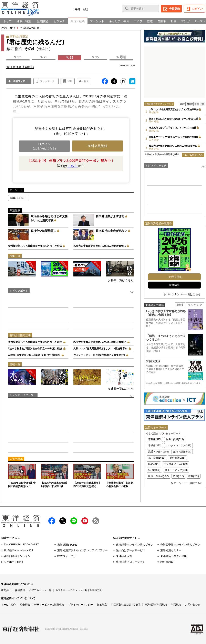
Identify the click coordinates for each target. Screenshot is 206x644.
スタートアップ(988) (176, 470)
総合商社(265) (177, 458)
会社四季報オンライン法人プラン (180, 545)
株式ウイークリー (68, 556)
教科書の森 (167, 562)
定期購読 (174, 285)
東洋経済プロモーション (131, 562)
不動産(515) (155, 439)
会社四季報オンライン (17, 556)
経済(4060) (154, 470)
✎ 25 (95, 57)
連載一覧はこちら (122, 389)
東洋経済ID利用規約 (156, 605)
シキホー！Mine (13, 562)
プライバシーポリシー (81, 605)
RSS (96, 521)
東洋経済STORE (67, 545)
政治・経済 (8, 28)
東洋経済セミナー (171, 550)
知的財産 (102, 605)
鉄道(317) (178, 476)
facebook (52, 521)
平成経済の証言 (30, 28)
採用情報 (20, 590)
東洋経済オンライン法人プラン (135, 545)
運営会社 (6, 590)
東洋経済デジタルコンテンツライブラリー (83, 550)
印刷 (70, 81)
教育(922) (194, 476)
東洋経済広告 (124, 556)
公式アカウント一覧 (40, 590)
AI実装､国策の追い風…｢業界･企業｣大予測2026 (34, 355)
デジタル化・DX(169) (176, 464)
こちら (73, 166)
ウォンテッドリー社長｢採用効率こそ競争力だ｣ (99, 355)
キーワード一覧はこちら (188, 483)
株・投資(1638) (157, 458)
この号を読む (174, 277)
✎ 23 (44, 57)
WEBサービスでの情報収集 (49, 605)
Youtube (85, 521)
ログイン (197, 9)
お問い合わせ (193, 605)
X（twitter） (63, 521)
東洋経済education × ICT (19, 550)
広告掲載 (25, 605)
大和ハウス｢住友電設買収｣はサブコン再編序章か (100, 349)
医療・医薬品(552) (158, 476)
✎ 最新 (121, 57)
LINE (74, 521)
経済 (19, 198)
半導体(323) (155, 446)
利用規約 (176, 605)
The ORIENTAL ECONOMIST (21, 544)
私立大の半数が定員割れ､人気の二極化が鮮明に (100, 246)
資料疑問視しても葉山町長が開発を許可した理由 (35, 246)
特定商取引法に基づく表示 (126, 605)
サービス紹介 (8, 605)
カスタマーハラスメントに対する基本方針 (79, 590)
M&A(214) (154, 464)
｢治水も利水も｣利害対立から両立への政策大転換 (35, 349)
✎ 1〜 (18, 57)
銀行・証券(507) (182, 452)
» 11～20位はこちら (193, 155)
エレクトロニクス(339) (178, 446)
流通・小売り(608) (158, 452)
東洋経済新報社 (21, 629)
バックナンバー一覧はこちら (183, 294)
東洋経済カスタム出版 (174, 556)
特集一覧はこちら (122, 280)
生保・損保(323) (175, 439)
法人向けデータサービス (131, 550)
